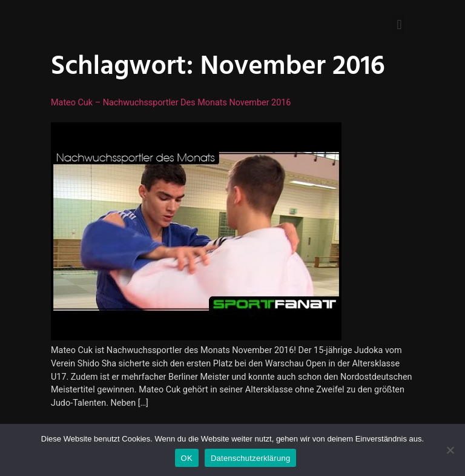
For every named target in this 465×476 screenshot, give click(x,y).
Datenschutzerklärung (250, 458)
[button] (399, 25)
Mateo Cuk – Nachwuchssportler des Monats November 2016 (171, 103)
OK (187, 458)
